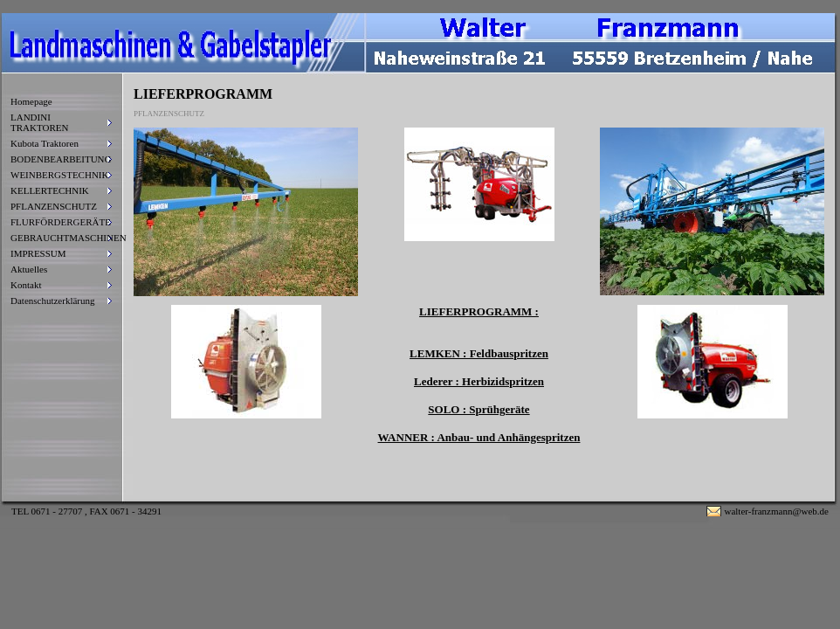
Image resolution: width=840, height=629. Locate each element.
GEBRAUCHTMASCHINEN (62, 238)
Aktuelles (29, 269)
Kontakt (26, 285)
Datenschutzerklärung (53, 301)
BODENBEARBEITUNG (61, 159)
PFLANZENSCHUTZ (54, 206)
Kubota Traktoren (45, 143)
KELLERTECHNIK (50, 190)
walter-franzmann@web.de (776, 511)
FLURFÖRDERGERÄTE (61, 222)
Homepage (31, 101)
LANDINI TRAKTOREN (39, 122)
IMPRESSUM (38, 253)
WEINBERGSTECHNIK (59, 175)
